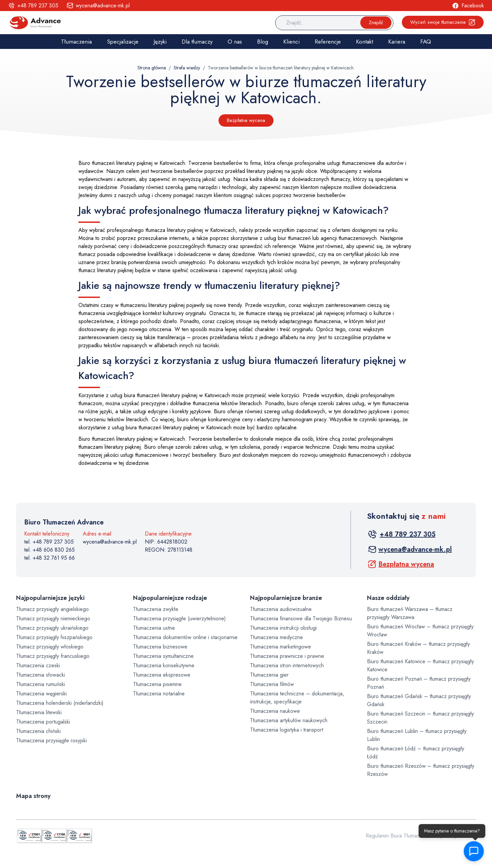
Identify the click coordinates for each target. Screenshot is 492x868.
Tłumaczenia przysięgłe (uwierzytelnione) (179, 618)
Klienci (291, 42)
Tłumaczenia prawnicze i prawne (287, 656)
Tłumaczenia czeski (38, 665)
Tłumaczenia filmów (272, 684)
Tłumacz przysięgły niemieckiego (53, 618)
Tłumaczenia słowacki (41, 675)
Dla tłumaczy (197, 42)
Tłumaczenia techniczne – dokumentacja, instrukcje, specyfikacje (297, 698)
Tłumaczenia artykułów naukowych (289, 720)
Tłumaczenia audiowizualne (281, 609)
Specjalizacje (123, 42)
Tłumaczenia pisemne (157, 684)
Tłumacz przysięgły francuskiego (53, 656)
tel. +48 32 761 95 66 (49, 558)
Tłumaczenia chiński (38, 731)
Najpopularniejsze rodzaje (170, 598)
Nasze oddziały (388, 598)
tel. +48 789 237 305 (49, 542)
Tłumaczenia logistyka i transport (287, 730)
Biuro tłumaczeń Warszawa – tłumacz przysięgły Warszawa (410, 613)
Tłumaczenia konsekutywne (164, 665)
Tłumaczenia (76, 42)
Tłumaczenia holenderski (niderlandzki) (60, 703)
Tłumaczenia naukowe (275, 711)
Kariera (397, 42)
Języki (160, 42)
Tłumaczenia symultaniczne (163, 656)
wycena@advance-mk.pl (110, 542)
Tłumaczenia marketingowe (281, 647)
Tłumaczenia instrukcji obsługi (283, 628)
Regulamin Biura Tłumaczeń (397, 836)
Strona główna (152, 68)
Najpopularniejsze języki (50, 598)
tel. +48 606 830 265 (49, 550)
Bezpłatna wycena (246, 120)
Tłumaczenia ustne (154, 628)
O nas (235, 42)
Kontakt (364, 42)
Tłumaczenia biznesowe (160, 647)
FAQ (426, 42)
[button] (475, 851)
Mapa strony (33, 796)
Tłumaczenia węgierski (41, 694)
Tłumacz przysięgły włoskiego (50, 647)
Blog (263, 42)
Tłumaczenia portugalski (43, 722)
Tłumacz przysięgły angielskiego (52, 609)
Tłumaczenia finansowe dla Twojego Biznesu (301, 618)
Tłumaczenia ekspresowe (162, 675)
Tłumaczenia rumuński (41, 684)
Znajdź (376, 22)
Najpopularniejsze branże (286, 598)
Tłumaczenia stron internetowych (287, 665)
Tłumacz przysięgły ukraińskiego (52, 628)
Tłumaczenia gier (269, 675)
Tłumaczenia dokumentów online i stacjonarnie (185, 637)
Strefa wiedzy (187, 68)
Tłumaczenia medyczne (276, 637)
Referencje (328, 42)
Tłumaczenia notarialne (159, 694)
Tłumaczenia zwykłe (156, 609)
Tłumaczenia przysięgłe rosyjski (51, 740)
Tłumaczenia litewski (39, 712)
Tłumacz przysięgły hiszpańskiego (54, 637)
